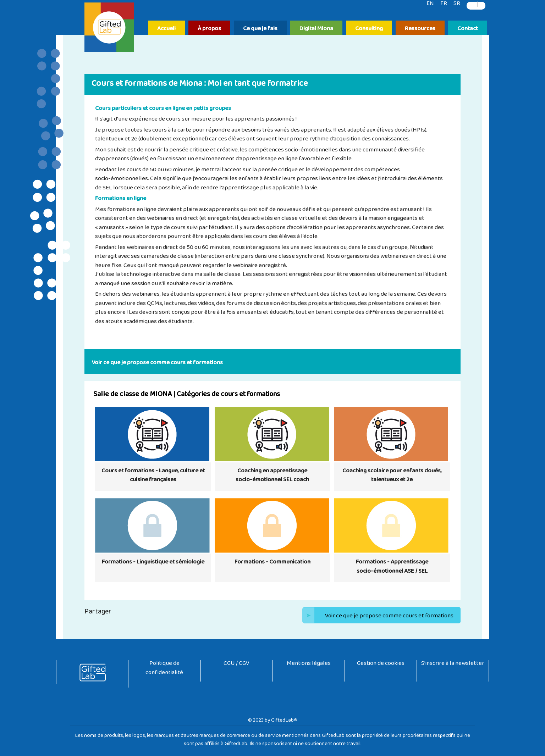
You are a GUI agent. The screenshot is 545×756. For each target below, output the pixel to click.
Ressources (420, 29)
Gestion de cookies (381, 665)
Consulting (369, 29)
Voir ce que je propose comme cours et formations (378, 615)
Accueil (166, 29)
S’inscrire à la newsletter (453, 665)
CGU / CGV (236, 665)
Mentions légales (309, 665)
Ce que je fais (260, 29)
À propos (209, 29)
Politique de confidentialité (164, 669)
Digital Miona (316, 29)
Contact (468, 29)
